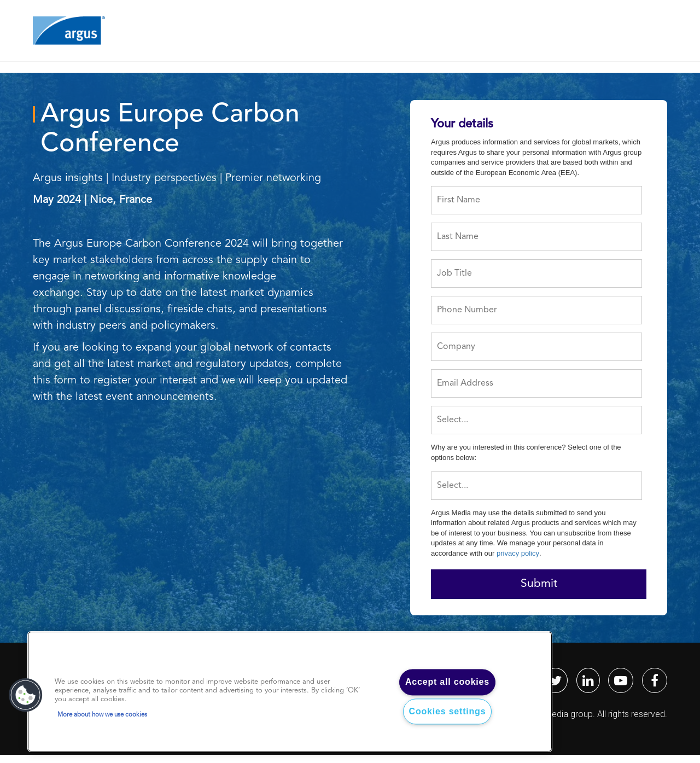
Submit (539, 584)
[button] (26, 695)
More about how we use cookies (102, 715)
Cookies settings (448, 711)
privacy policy (518, 553)
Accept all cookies (447, 682)
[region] (290, 692)
